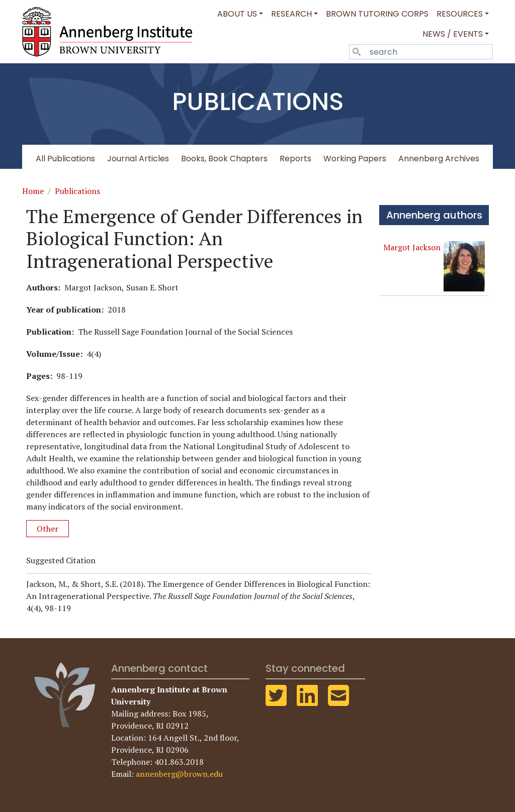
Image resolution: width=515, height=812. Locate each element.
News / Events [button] (453, 34)
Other (48, 529)
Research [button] (291, 14)
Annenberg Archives (439, 159)
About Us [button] (237, 14)
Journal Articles (138, 159)
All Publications (65, 159)
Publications (77, 191)
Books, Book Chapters (224, 159)
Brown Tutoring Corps (377, 14)
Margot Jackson (412, 247)
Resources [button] (460, 14)
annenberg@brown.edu (179, 774)
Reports (295, 159)
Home (33, 191)
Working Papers (355, 159)
